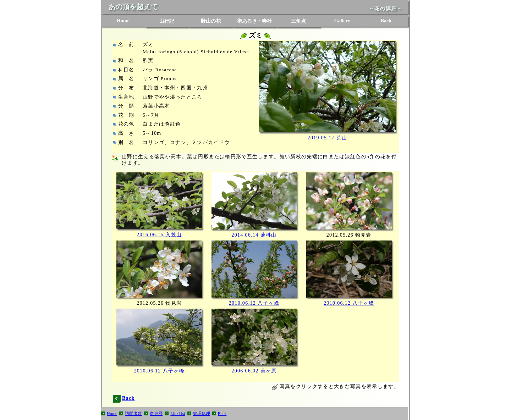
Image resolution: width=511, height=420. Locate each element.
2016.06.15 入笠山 (159, 235)
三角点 (298, 21)
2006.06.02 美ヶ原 (254, 371)
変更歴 (156, 414)
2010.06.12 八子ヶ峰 (254, 303)
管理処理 (202, 414)
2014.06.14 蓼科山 (254, 235)
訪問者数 (133, 414)
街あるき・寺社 (254, 21)
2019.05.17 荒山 (328, 138)
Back (386, 21)
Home (123, 21)
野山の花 (211, 21)
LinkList (178, 414)
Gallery (342, 21)
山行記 (167, 21)
